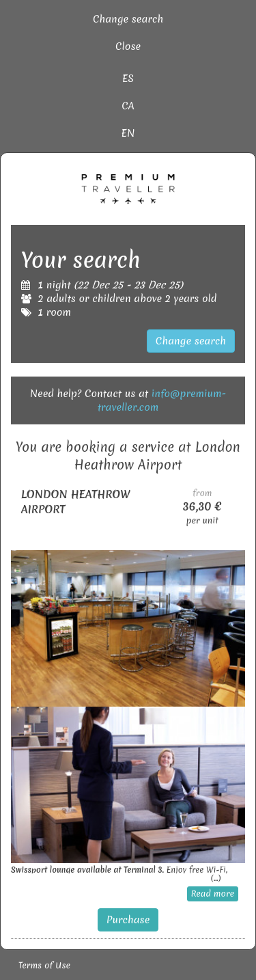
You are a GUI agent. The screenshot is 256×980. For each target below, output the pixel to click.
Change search (128, 19)
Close (128, 46)
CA (128, 106)
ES (128, 79)
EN (128, 133)
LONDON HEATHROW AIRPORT (76, 502)
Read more (213, 894)
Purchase (128, 920)
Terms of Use (44, 965)
